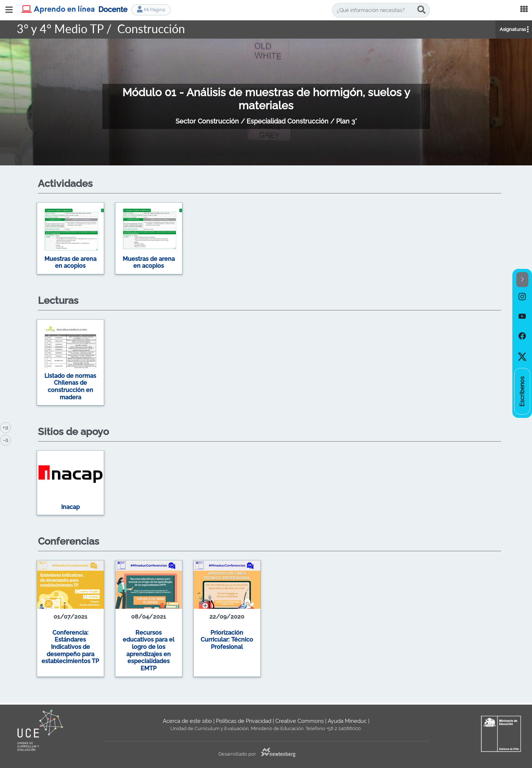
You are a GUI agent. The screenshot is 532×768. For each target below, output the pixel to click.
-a (7, 439)
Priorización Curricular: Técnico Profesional (227, 640)
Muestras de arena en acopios (70, 262)
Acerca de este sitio (187, 721)
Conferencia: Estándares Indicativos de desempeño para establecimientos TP (70, 647)
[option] (266, 240)
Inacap (70, 507)
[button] (522, 280)
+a (7, 427)
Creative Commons (300, 721)
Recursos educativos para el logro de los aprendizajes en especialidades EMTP (149, 651)
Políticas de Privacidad (244, 721)
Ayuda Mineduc (347, 721)
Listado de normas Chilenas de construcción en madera (70, 387)
